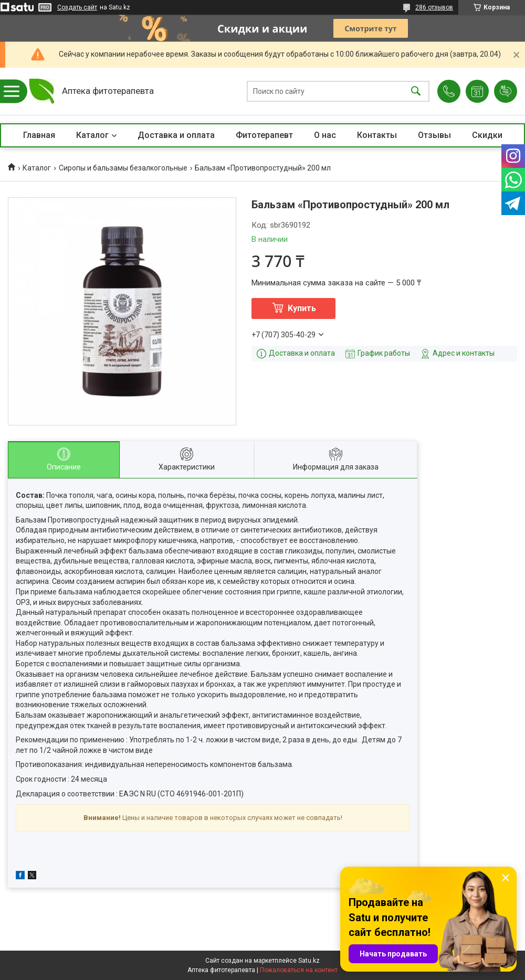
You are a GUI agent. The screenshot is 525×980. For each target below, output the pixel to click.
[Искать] (416, 92)
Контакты (377, 135)
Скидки (487, 135)
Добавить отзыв (506, 91)
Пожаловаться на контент (299, 970)
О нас (325, 135)
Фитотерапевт (264, 135)
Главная (39, 135)
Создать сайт (77, 7)
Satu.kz (309, 961)
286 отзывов (434, 7)
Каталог (92, 135)
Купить (302, 308)
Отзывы (434, 135)
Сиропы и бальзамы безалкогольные (123, 168)
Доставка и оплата (176, 135)
